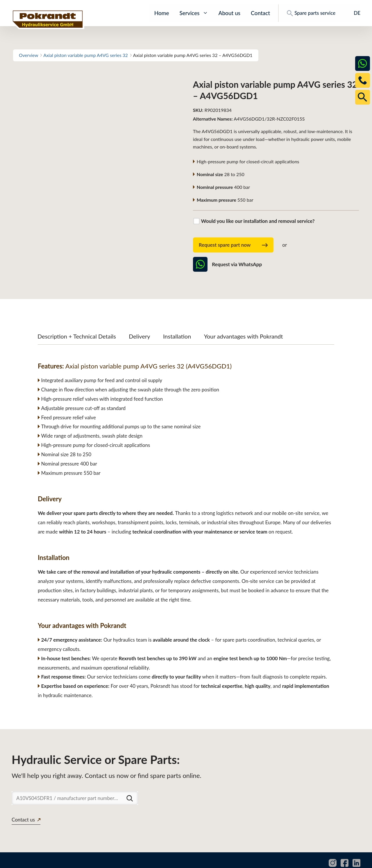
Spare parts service (311, 13)
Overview (28, 55)
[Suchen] (130, 781)
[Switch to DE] (353, 13)
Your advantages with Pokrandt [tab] (244, 319)
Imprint (353, 861)
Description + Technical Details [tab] (77, 319)
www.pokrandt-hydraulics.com (43, 861)
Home (162, 13)
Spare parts (258, 861)
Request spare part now (233, 245)
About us (230, 13)
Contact (260, 13)
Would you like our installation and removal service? (258, 221)
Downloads (289, 861)
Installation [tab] (177, 319)
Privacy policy (323, 861)
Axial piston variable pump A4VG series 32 (86, 55)
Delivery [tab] (139, 319)
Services (194, 13)
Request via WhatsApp (227, 264)
